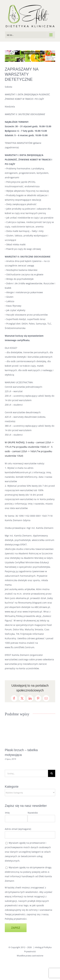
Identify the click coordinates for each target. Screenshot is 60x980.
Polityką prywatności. (16, 919)
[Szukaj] (52, 773)
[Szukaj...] (26, 773)
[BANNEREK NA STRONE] (30, 56)
